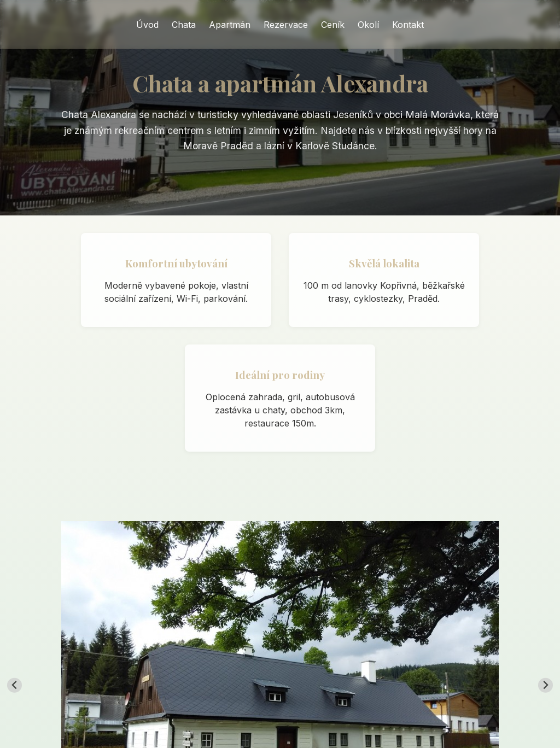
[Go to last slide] (14, 685)
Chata (184, 25)
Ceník (333, 25)
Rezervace (286, 25)
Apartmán (230, 25)
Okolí (368, 25)
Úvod (147, 25)
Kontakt (408, 25)
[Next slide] (546, 685)
